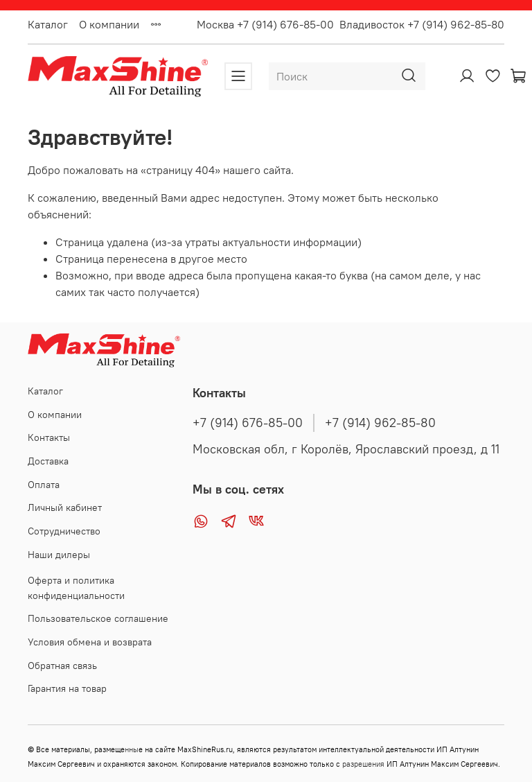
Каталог (48, 24)
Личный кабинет (65, 507)
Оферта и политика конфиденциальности (76, 588)
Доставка (48, 461)
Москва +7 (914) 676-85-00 (265, 24)
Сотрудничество (64, 531)
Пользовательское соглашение (98, 618)
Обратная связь (62, 666)
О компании (109, 24)
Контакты (49, 437)
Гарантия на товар (67, 688)
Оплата (44, 485)
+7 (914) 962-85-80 (380, 423)
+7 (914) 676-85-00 (248, 423)
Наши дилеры (59, 555)
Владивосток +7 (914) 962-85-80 (422, 24)
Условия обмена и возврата (90, 642)
